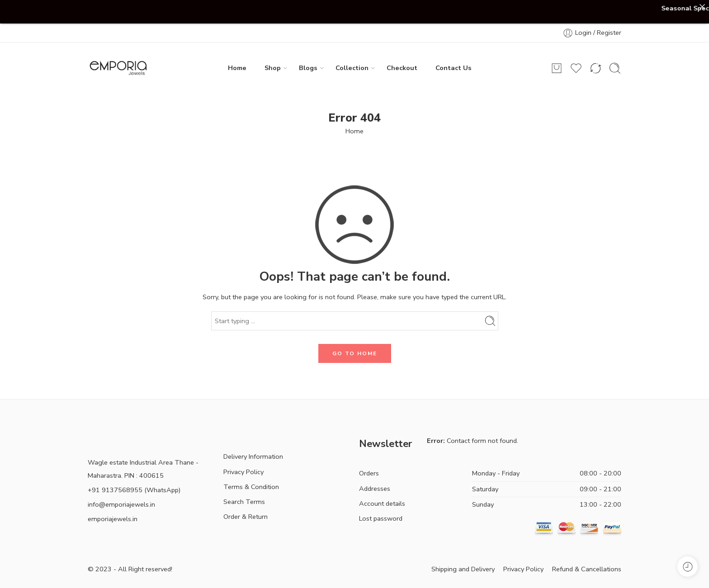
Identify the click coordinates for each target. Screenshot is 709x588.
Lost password (381, 518)
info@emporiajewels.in (121, 504)
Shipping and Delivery (463, 569)
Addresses (375, 489)
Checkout (402, 68)
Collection (352, 68)
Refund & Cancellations (587, 569)
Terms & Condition (251, 487)
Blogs (308, 68)
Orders (369, 473)
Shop (273, 68)
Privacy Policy (243, 472)
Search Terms (244, 502)
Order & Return (246, 517)
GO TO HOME (355, 353)
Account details (382, 503)
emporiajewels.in (113, 519)
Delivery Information (253, 456)
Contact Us (454, 68)
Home (237, 68)
